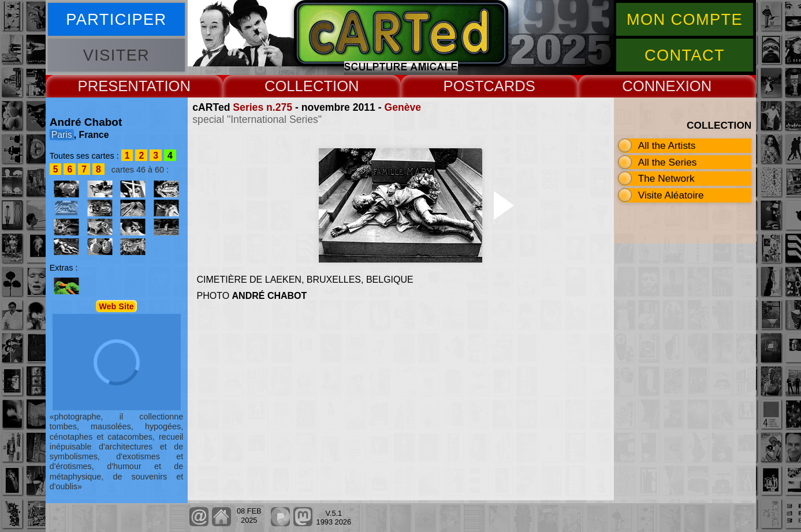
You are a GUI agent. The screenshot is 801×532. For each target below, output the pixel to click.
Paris (62, 135)
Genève (403, 107)
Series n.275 (262, 107)
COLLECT (299, 86)
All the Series (668, 162)
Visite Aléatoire (671, 195)
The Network (666, 178)
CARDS (509, 86)
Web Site (116, 306)
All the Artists (667, 145)
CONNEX (654, 86)
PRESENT (112, 86)
